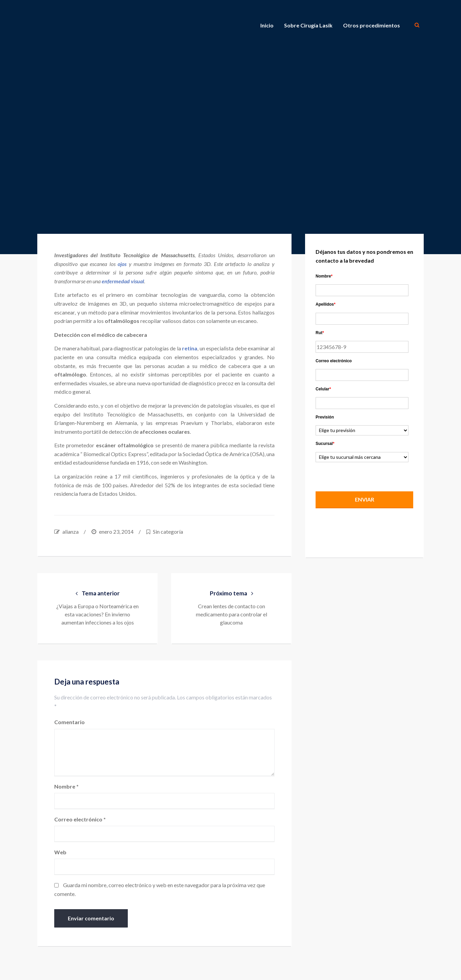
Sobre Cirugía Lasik (308, 25)
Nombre (66, 786)
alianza (71, 532)
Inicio (267, 25)
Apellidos (326, 304)
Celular (323, 389)
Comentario (69, 722)
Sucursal (325, 444)
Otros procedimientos (372, 25)
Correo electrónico (80, 819)
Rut (320, 333)
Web (60, 852)
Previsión (325, 417)
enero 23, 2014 (116, 532)
